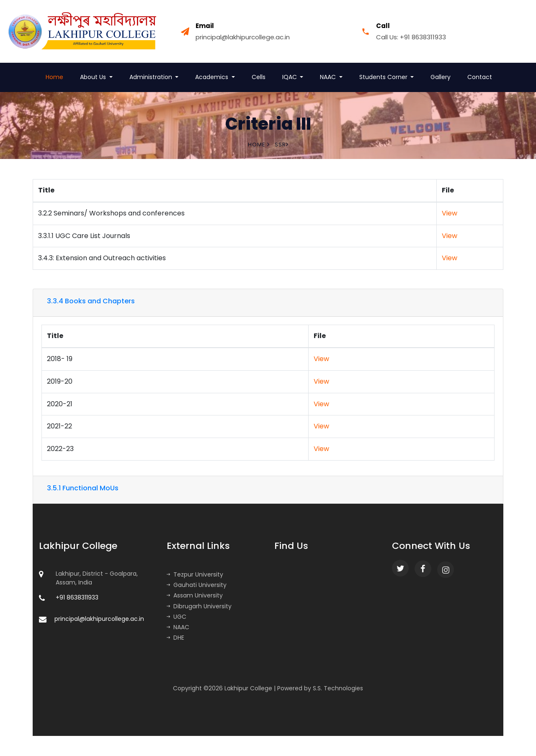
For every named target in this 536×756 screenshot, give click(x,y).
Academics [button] (213, 77)
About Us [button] (94, 77)
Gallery (441, 77)
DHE (175, 638)
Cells (259, 77)
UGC (177, 617)
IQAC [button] (290, 77)
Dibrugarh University (199, 606)
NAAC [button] (329, 77)
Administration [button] (152, 77)
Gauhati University (197, 585)
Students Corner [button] (384, 77)
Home (54, 77)
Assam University (195, 595)
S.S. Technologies (338, 688)
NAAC (178, 627)
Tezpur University (195, 574)
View (450, 213)
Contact (480, 77)
